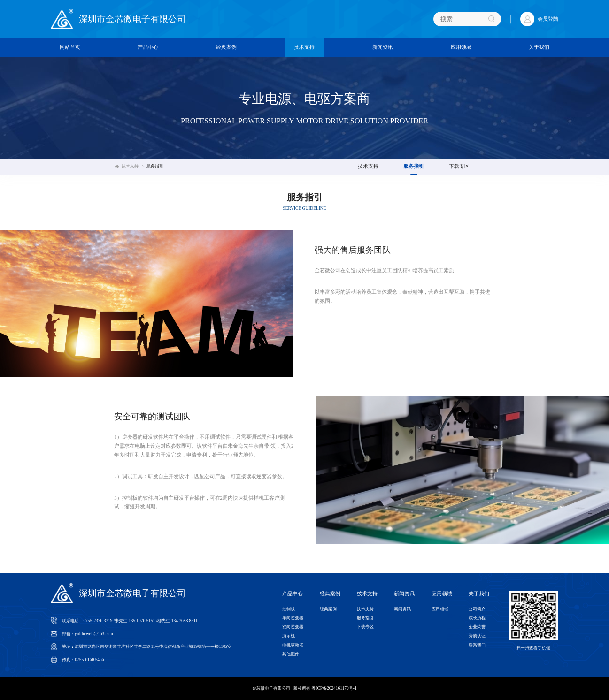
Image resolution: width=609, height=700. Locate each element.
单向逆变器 (293, 618)
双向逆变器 (293, 627)
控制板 (289, 609)
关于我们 (539, 47)
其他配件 (291, 654)
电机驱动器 (293, 645)
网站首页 (70, 47)
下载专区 (459, 166)
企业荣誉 (477, 627)
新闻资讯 (383, 47)
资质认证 (477, 636)
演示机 (289, 636)
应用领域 (461, 47)
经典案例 (226, 47)
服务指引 (155, 166)
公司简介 (477, 609)
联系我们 (477, 645)
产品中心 (148, 47)
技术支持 (304, 47)
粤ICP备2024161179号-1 (334, 688)
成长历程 (477, 618)
